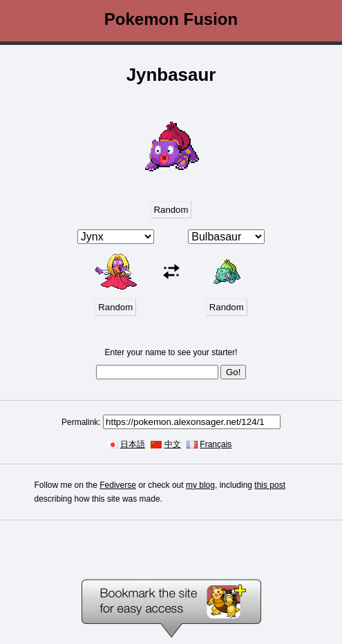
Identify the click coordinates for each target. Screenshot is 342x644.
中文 (173, 444)
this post (270, 485)
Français (216, 444)
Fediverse (118, 485)
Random (171, 210)
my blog (200, 485)
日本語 (133, 444)
